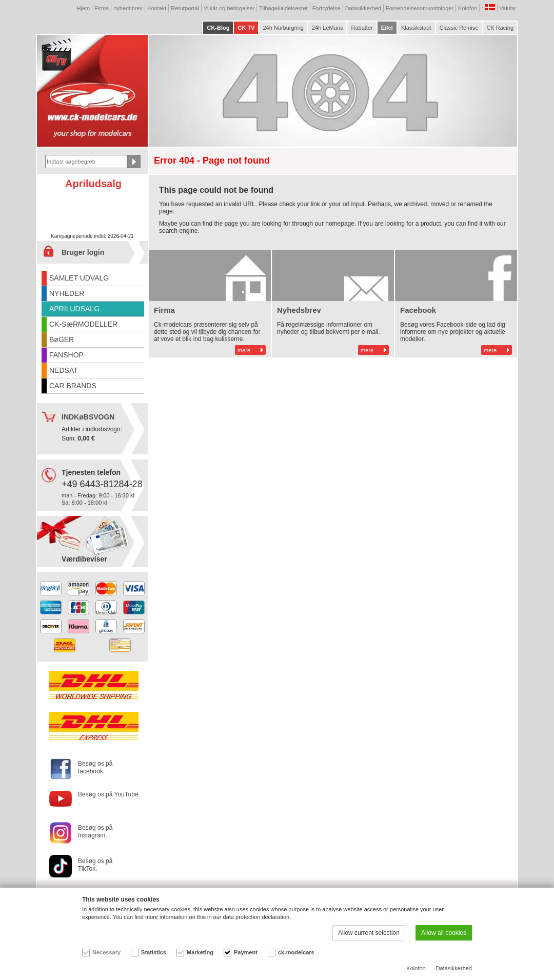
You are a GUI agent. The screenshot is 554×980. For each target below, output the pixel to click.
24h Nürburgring (283, 28)
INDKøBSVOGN (88, 417)
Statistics (154, 952)
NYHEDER (67, 293)
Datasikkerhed (363, 8)
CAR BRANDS (73, 386)
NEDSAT (64, 370)
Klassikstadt (416, 28)
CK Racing (500, 28)
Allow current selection (369, 933)
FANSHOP (66, 355)
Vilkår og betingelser (229, 8)
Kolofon (468, 8)
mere (244, 350)
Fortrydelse (327, 8)
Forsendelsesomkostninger (420, 8)
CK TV (246, 28)
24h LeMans (328, 28)
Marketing (200, 952)
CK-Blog (218, 28)
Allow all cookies (444, 933)
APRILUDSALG (74, 309)
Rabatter (362, 28)
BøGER (62, 339)
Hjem (83, 8)
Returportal (185, 8)
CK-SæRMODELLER (83, 324)
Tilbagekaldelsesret (283, 8)
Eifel (387, 28)
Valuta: (509, 8)
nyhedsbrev (128, 8)
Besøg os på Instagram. (95, 832)
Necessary (106, 952)
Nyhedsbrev (299, 310)
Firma (102, 8)
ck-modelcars (296, 952)
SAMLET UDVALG (79, 278)
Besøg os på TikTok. (95, 865)
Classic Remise (459, 28)
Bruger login (83, 252)
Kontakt (157, 8)
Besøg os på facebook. (95, 767)
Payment (246, 952)
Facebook (418, 310)
